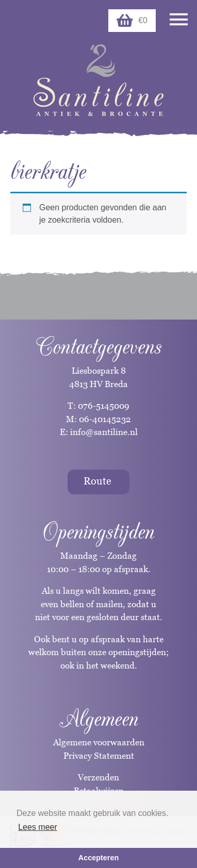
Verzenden (98, 777)
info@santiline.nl (104, 432)
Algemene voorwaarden (99, 742)
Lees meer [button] (38, 827)
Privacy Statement (99, 756)
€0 (132, 21)
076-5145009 (103, 406)
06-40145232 (105, 419)
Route (97, 481)
